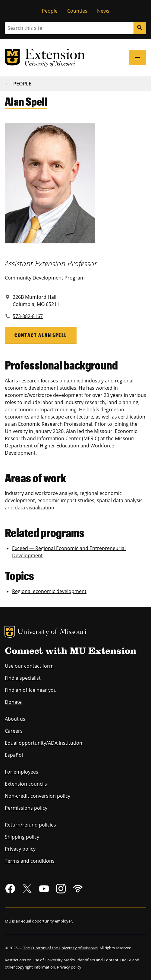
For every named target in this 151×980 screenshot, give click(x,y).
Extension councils (26, 784)
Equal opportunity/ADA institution (44, 743)
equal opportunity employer (47, 921)
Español (14, 755)
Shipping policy (22, 837)
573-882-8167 (28, 316)
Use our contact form (29, 666)
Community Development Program (45, 278)
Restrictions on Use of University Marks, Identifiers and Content (62, 960)
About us (15, 719)
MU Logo (10, 632)
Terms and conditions (30, 861)
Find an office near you (31, 690)
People (50, 11)
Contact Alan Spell (41, 335)
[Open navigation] (137, 57)
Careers (14, 731)
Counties (77, 11)
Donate (13, 702)
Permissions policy (26, 808)
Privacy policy (20, 849)
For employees (22, 772)
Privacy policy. (70, 967)
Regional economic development (49, 591)
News (103, 11)
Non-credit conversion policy (38, 796)
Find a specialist (23, 678)
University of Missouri (52, 632)
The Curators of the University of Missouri (60, 948)
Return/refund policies (30, 825)
